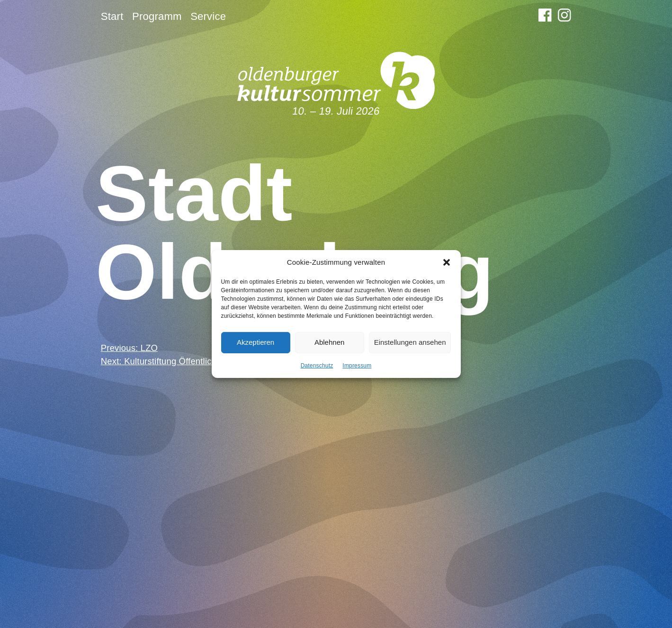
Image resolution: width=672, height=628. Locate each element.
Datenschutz (317, 365)
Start (112, 16)
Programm (157, 16)
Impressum (357, 365)
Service (208, 16)
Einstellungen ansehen (410, 342)
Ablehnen (329, 342)
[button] (447, 262)
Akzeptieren (255, 342)
